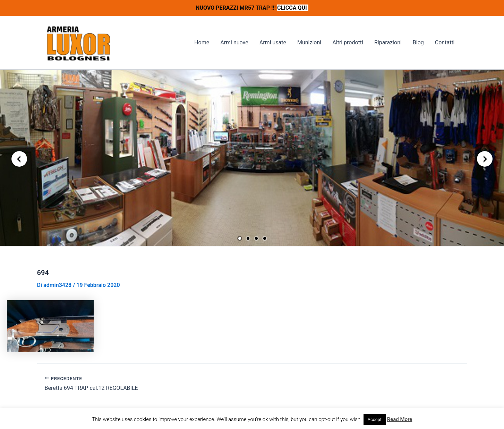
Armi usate (273, 42)
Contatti (445, 42)
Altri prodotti (348, 42)
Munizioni (309, 42)
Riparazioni (388, 42)
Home (202, 42)
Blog (418, 42)
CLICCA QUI (293, 8)
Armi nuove (234, 42)
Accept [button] (375, 419)
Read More (400, 419)
